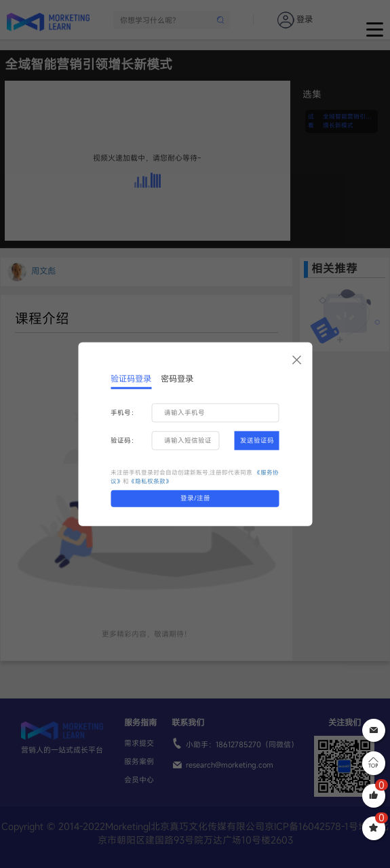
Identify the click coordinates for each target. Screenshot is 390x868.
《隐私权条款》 (150, 481)
